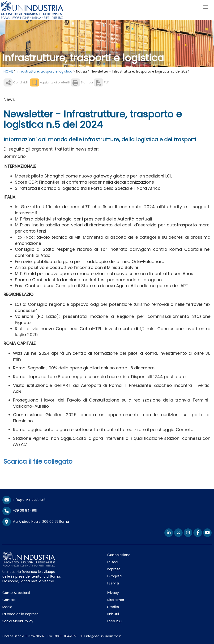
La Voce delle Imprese (20, 614)
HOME (8, 71)
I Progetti (114, 576)
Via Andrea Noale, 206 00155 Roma (36, 522)
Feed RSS (114, 621)
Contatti (9, 600)
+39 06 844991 (20, 510)
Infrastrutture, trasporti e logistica (45, 71)
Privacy (113, 593)
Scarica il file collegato (38, 462)
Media (7, 607)
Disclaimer (116, 600)
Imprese (114, 569)
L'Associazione (119, 555)
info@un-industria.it (24, 500)
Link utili (113, 614)
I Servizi (113, 583)
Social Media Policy (18, 621)
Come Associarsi (16, 593)
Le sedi (113, 562)
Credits (113, 607)
